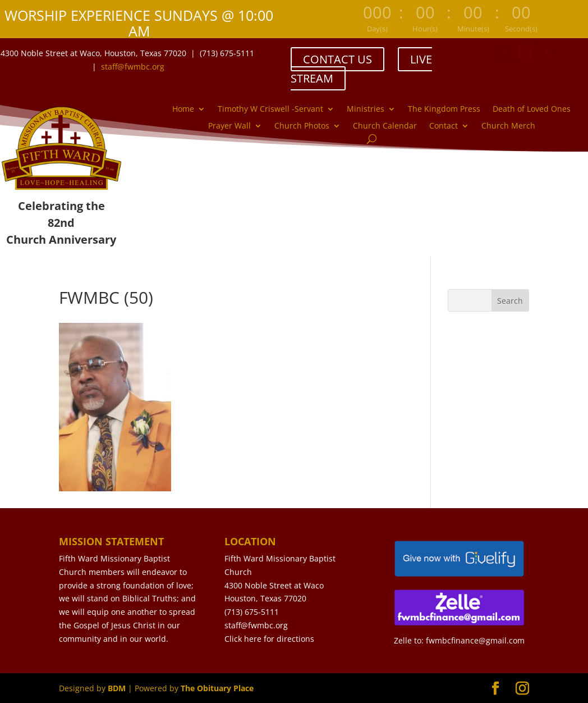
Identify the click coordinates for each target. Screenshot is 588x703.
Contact (444, 126)
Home (183, 109)
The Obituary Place (217, 688)
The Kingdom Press (444, 109)
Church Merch (508, 126)
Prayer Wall (229, 126)
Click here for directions (269, 639)
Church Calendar (385, 126)
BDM (117, 688)
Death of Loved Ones (532, 109)
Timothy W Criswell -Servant (270, 109)
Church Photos (302, 126)
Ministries (366, 109)
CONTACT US (337, 59)
